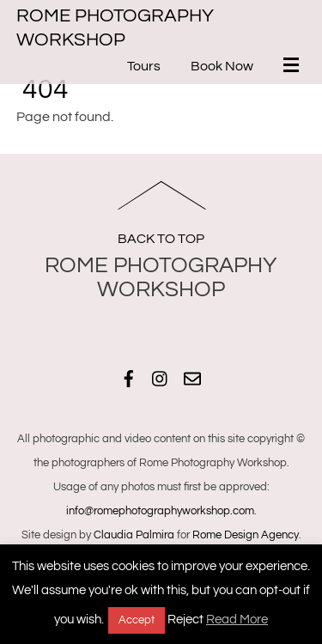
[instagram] (161, 377)
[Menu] (295, 67)
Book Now (222, 66)
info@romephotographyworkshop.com (160, 511)
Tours (144, 66)
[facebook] (129, 377)
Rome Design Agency (246, 535)
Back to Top (161, 239)
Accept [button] (137, 620)
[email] (192, 377)
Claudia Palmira (134, 535)
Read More (237, 620)
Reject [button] (185, 620)
